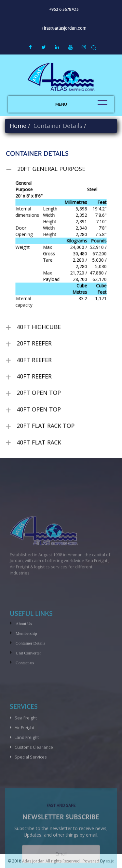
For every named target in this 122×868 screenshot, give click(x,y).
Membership (26, 651)
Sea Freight (26, 735)
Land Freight (27, 754)
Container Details (30, 660)
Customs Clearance (34, 764)
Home (18, 126)
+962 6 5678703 (64, 9)
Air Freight (24, 745)
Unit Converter (28, 670)
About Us (24, 641)
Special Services (31, 774)
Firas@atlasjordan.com (64, 28)
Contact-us (25, 680)
